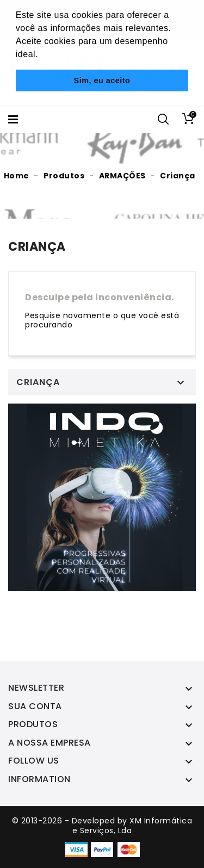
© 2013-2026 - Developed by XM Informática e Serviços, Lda (102, 826)
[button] (42, 55)
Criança (38, 382)
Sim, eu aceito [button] (102, 80)
